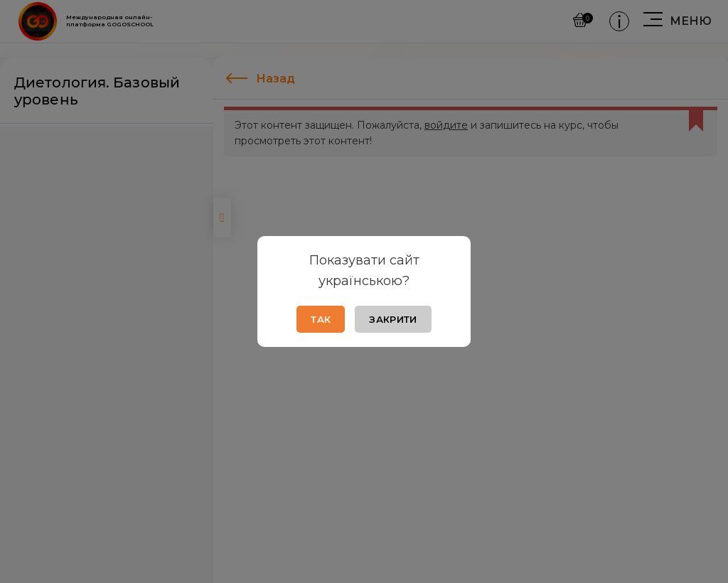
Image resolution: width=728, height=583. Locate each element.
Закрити (393, 319)
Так (321, 319)
